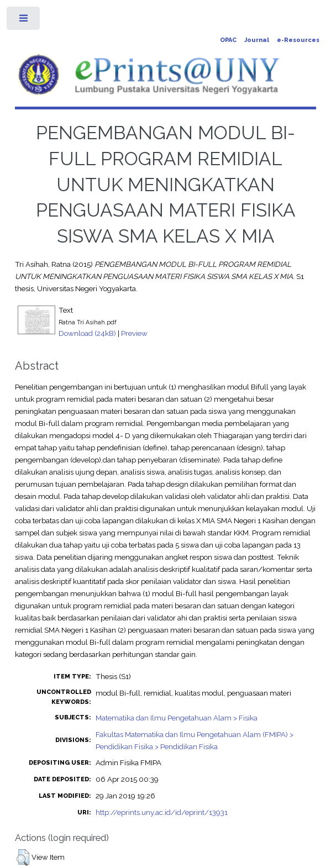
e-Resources (298, 40)
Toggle (24, 21)
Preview (134, 333)
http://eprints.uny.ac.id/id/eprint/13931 (162, 812)
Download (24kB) (87, 333)
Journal (257, 40)
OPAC (228, 40)
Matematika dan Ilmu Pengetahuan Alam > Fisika (177, 718)
